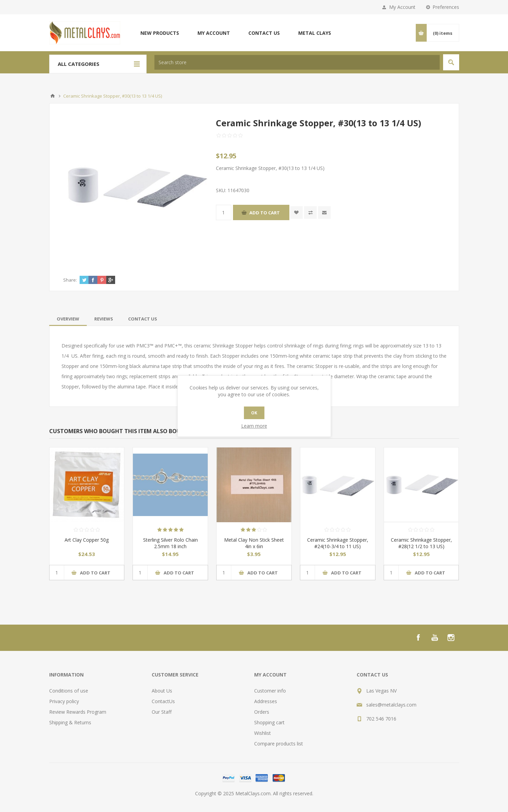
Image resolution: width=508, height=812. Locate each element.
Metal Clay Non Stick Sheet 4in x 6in (254, 543)
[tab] (68, 319)
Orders (262, 712)
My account (214, 33)
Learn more (254, 426)
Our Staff (162, 712)
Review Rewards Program (78, 712)
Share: (70, 280)
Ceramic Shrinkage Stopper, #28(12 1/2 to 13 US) (421, 543)
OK (254, 413)
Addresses (266, 701)
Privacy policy (64, 701)
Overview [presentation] (68, 319)
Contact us (264, 33)
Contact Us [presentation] (143, 319)
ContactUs (163, 701)
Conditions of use (69, 691)
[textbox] (297, 62)
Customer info (270, 691)
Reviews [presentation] (104, 319)
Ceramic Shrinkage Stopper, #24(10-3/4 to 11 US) (338, 543)
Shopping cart (269, 722)
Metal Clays (315, 33)
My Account (402, 7)
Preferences (446, 7)
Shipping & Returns (70, 722)
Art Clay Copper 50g (87, 540)
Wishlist (263, 733)
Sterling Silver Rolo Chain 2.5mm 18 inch (170, 543)
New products (160, 33)
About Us (162, 691)
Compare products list (279, 744)
